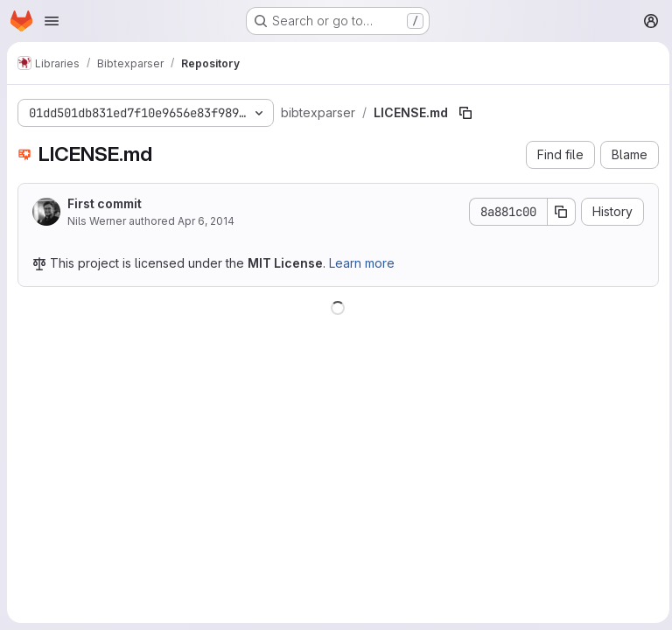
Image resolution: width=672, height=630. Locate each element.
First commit (105, 203)
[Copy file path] (464, 113)
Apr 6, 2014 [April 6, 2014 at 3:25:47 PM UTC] (206, 221)
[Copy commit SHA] (557, 212)
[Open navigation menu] (52, 21)
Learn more (362, 263)
